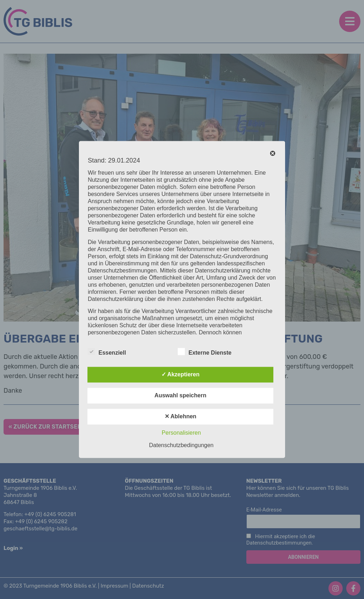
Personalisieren (181, 433)
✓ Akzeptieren (181, 375)
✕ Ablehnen (181, 417)
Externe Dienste (205, 352)
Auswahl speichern (181, 396)
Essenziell (107, 352)
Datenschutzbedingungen (181, 446)
